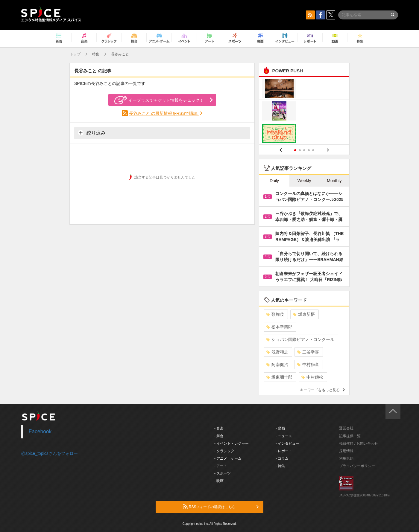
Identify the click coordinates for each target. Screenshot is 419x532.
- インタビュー (287, 443)
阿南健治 (277, 365)
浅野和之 (277, 352)
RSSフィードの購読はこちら (221, 507)
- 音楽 (219, 428)
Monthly (334, 181)
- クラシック (224, 451)
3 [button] (304, 150)
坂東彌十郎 (279, 377)
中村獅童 (308, 365)
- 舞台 (219, 436)
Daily (274, 181)
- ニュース (284, 436)
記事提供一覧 (350, 436)
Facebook (40, 432)
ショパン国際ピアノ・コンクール (300, 339)
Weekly (304, 181)
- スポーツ (223, 473)
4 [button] (309, 150)
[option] (304, 112)
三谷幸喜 (308, 352)
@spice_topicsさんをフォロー (50, 453)
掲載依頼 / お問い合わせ (359, 443)
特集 (96, 54)
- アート (221, 466)
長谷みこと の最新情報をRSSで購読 (164, 113)
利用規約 (346, 458)
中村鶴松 (312, 377)
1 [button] (295, 150)
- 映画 (219, 481)
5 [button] (313, 150)
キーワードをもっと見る (322, 390)
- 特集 (280, 466)
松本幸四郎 (279, 327)
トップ (75, 54)
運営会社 (346, 428)
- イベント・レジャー (231, 443)
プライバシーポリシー (357, 466)
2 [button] (300, 150)
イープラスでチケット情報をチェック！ (159, 100)
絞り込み (92, 133)
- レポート (284, 451)
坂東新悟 (304, 314)
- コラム (282, 458)
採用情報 (346, 451)
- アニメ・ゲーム (228, 458)
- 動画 (280, 428)
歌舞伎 (275, 314)
